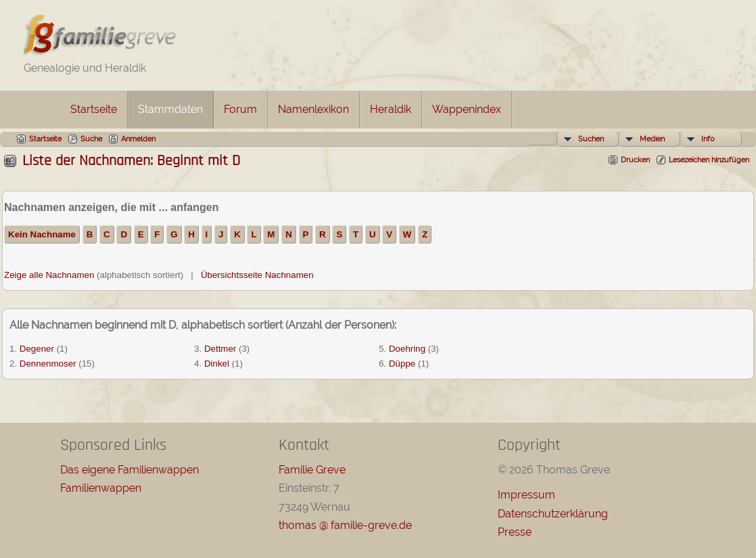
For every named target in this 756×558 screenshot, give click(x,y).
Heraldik (391, 109)
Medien (652, 139)
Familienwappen (101, 488)
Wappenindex (467, 109)
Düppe (402, 364)
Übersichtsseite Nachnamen (257, 275)
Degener (37, 349)
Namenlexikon (313, 109)
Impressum (526, 495)
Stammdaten (170, 109)
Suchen (591, 139)
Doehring (407, 349)
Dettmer (220, 349)
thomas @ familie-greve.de (345, 525)
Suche (91, 139)
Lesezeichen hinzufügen (709, 160)
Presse (515, 532)
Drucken (635, 160)
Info (708, 139)
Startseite (94, 109)
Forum (240, 109)
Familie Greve (312, 470)
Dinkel (217, 364)
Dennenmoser (48, 364)
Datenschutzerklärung (553, 514)
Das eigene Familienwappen (129, 470)
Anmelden (138, 139)
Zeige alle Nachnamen (49, 275)
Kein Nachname (42, 234)
